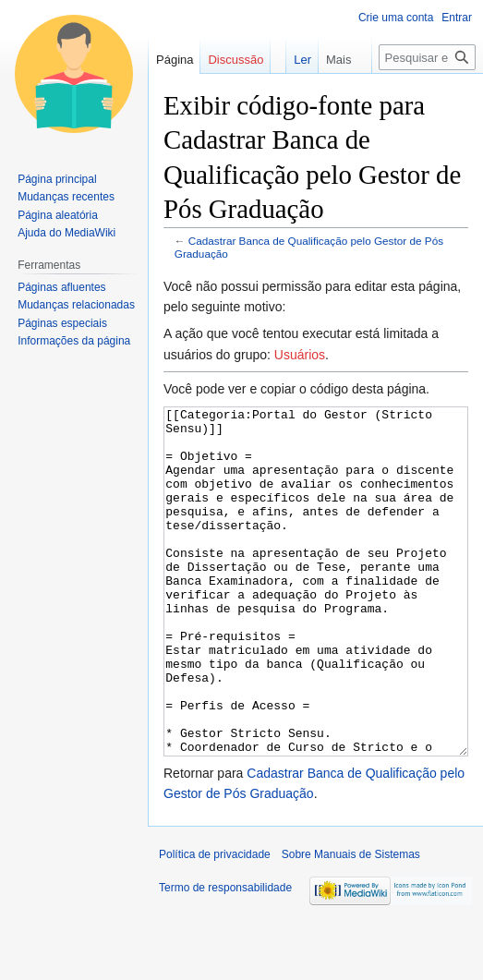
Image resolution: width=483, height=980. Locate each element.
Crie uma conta (396, 18)
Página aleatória (58, 215)
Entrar (457, 18)
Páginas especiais (62, 323)
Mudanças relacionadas (76, 305)
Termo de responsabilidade (225, 957)
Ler (291, 60)
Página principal (57, 179)
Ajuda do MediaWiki (66, 233)
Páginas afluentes (61, 287)
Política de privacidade (215, 924)
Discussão (235, 60)
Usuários (300, 355)
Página (175, 60)
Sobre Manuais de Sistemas (351, 924)
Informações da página (74, 341)
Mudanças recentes (66, 197)
